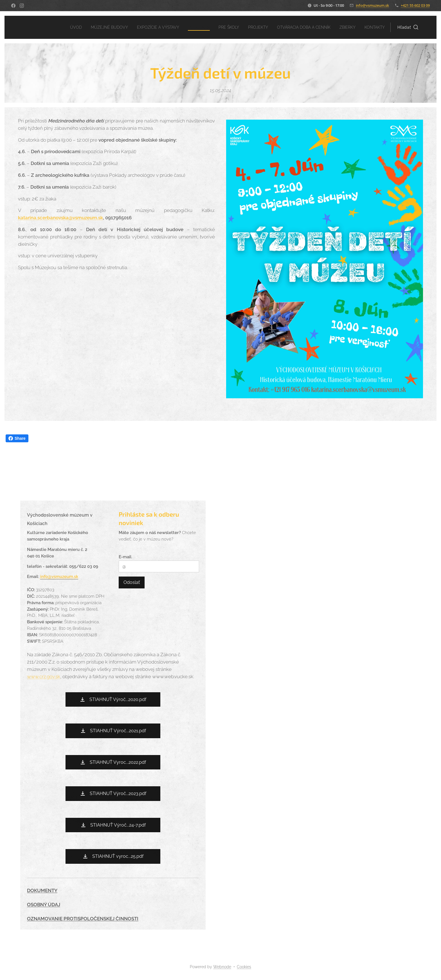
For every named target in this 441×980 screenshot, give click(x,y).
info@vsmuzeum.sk (372, 5)
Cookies (244, 967)
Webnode (222, 967)
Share (17, 438)
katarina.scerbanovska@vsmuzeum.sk (60, 218)
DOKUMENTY (42, 890)
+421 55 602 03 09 (415, 5)
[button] (408, 27)
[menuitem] (59, 27)
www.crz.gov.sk (44, 677)
